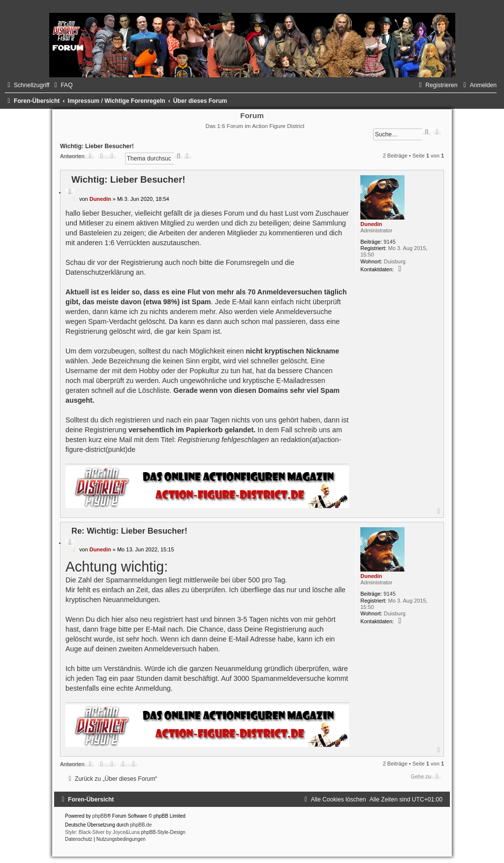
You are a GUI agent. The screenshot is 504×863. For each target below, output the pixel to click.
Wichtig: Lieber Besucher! (97, 146)
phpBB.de (141, 825)
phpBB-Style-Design (163, 832)
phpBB (100, 816)
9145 (389, 242)
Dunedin (371, 224)
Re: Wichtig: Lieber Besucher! (129, 531)
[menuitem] (62, 85)
